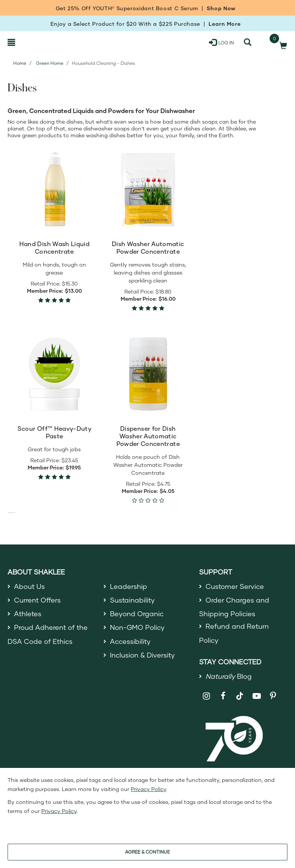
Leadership (129, 586)
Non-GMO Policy (137, 627)
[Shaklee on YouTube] (257, 696)
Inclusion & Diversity (142, 655)
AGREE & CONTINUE (147, 852)
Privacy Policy (148, 789)
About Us (29, 586)
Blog (229, 676)
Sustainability (132, 600)
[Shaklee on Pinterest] (273, 696)
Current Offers (37, 600)
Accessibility (130, 641)
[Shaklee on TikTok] (240, 692)
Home (20, 63)
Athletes (28, 614)
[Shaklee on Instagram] (206, 696)
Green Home (50, 63)
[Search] (248, 42)
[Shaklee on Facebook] (223, 696)
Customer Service (235, 586)
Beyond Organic (137, 614)
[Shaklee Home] (44, 42)
